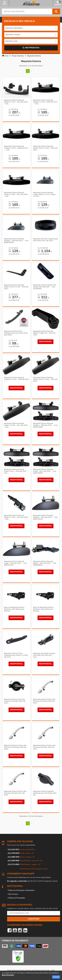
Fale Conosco (13, 894)
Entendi (56, 977)
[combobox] (31, 28)
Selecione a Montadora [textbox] (14, 28)
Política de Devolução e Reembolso (21, 890)
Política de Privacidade (16, 898)
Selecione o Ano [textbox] (11, 41)
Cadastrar (34, 919)
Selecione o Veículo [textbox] (13, 35)
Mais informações (8, 975)
